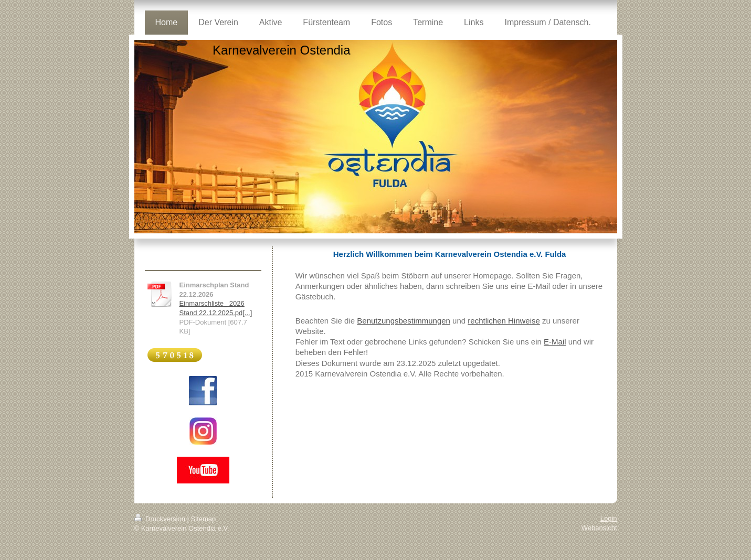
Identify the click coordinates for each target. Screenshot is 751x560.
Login (609, 518)
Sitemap (204, 519)
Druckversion (161, 519)
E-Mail (555, 342)
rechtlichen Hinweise (504, 321)
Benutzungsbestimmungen (404, 321)
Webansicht (599, 528)
